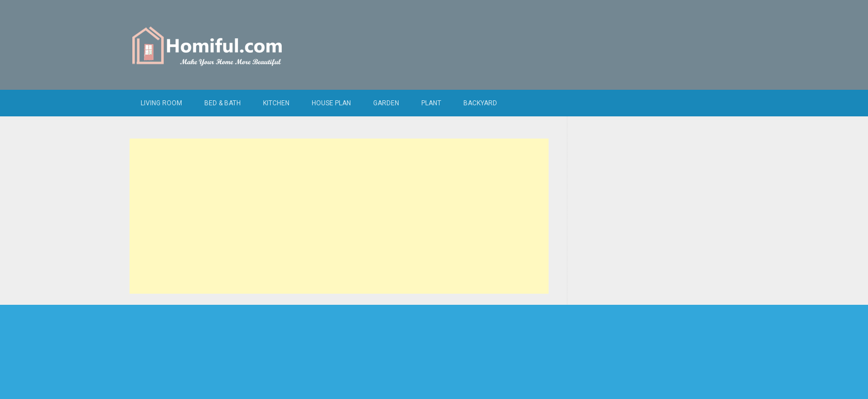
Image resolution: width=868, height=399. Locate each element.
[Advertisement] (339, 216)
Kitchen (276, 103)
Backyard (480, 103)
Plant (431, 103)
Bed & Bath (223, 103)
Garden (386, 103)
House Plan (331, 103)
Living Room (161, 103)
